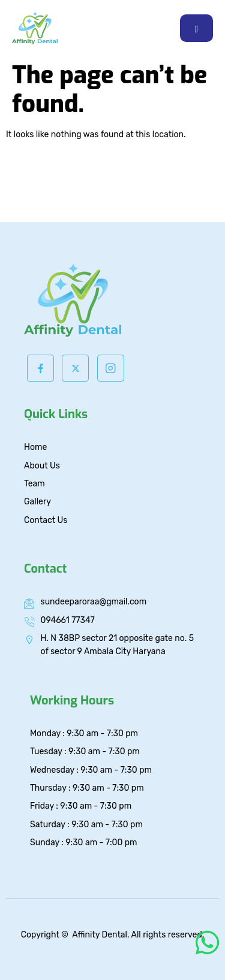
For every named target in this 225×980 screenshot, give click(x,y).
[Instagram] (111, 368)
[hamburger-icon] (196, 28)
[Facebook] (40, 368)
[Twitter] (75, 368)
